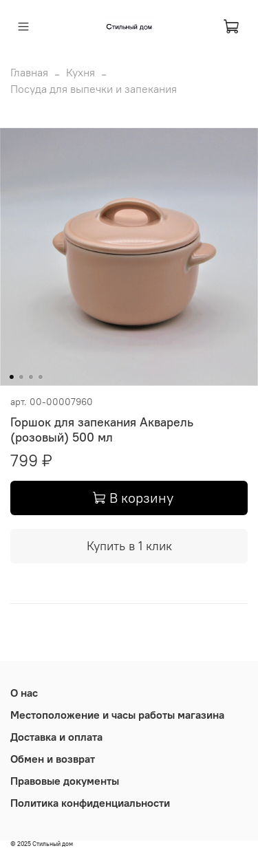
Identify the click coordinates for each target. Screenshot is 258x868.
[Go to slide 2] (21, 377)
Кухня (80, 72)
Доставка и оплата (56, 737)
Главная (29, 72)
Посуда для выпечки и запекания (94, 89)
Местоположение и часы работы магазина (117, 715)
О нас (24, 693)
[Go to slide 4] (40, 377)
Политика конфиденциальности (90, 803)
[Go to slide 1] (11, 377)
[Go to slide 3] (30, 377)
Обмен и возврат (53, 759)
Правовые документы (65, 781)
